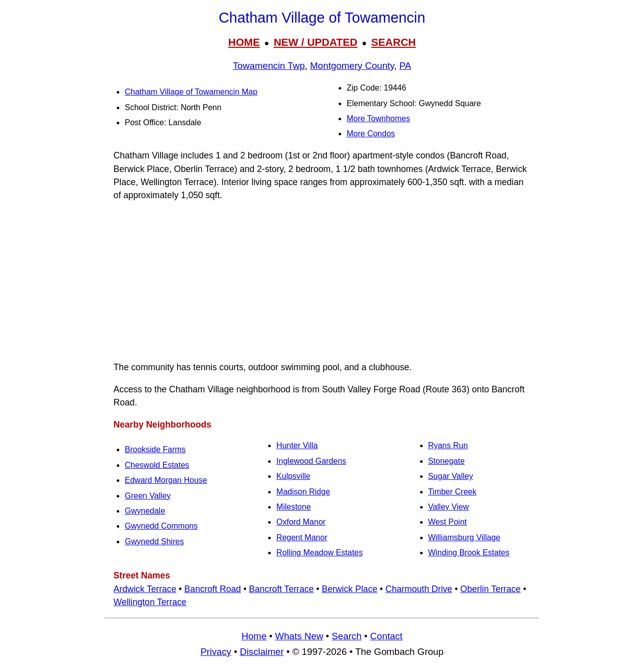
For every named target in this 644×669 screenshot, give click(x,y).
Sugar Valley (451, 476)
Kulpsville (293, 476)
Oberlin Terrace (491, 589)
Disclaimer (262, 652)
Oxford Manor (301, 522)
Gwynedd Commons (161, 526)
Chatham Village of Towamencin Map (191, 92)
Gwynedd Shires (154, 541)
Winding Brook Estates (469, 553)
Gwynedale (145, 511)
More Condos (371, 134)
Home (254, 636)
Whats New (299, 636)
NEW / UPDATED (315, 42)
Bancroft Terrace (281, 589)
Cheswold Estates (157, 465)
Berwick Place (349, 589)
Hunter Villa (297, 445)
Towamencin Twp (269, 66)
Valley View (449, 507)
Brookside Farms (155, 449)
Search (346, 636)
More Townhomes (378, 118)
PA (406, 66)
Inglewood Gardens (311, 461)
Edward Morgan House (166, 480)
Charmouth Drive (419, 589)
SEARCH (394, 42)
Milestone (293, 507)
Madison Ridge (303, 492)
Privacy (216, 652)
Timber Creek (452, 492)
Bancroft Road (212, 589)
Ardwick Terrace (145, 589)
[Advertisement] (322, 281)
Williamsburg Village (464, 537)
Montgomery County (352, 66)
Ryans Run (448, 445)
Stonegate (447, 461)
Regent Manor (302, 537)
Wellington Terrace (150, 602)
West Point (448, 522)
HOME (244, 42)
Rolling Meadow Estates (319, 553)
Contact (386, 636)
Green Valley (148, 496)
